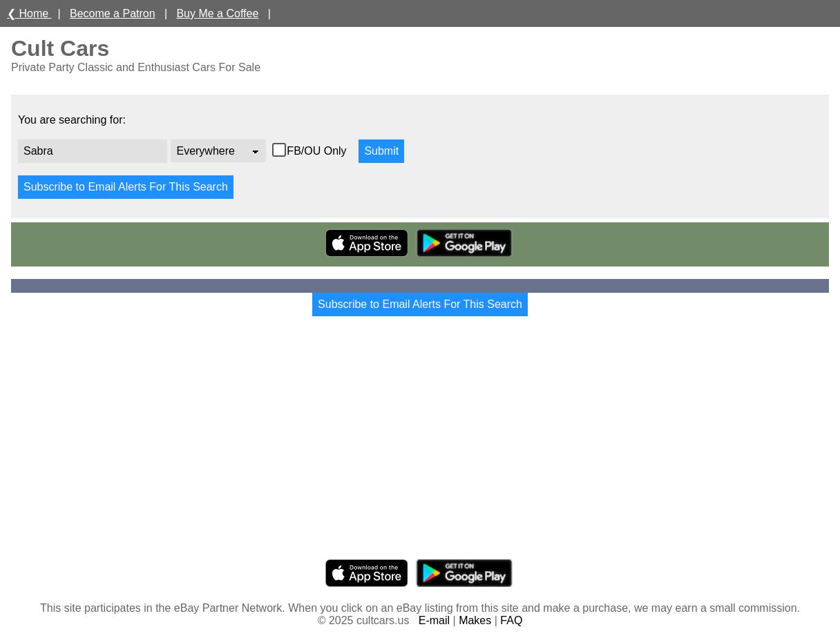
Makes (475, 620)
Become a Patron (113, 13)
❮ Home (29, 13)
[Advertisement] (420, 450)
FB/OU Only (318, 151)
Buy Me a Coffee (217, 13)
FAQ (511, 620)
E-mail (434, 620)
